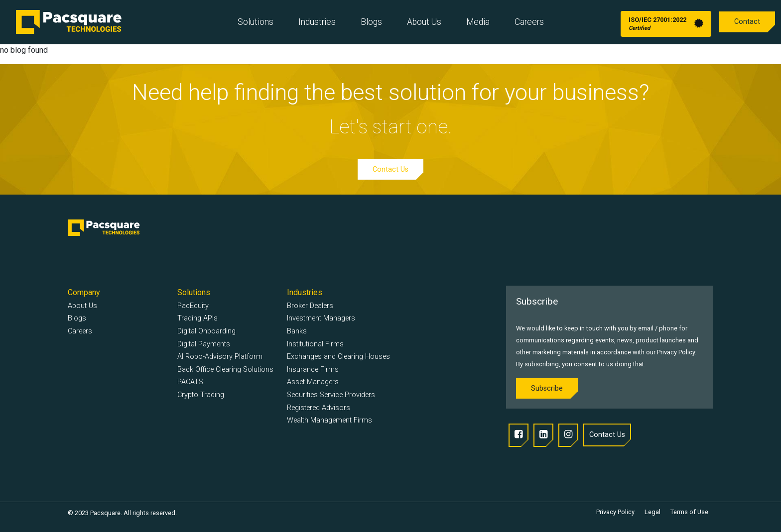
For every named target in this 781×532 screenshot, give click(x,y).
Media (478, 22)
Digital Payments (204, 344)
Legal (652, 512)
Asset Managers (313, 382)
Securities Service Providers (331, 395)
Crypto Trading (201, 395)
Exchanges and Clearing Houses (338, 357)
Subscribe (547, 388)
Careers (529, 22)
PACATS (190, 382)
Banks (297, 331)
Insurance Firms (313, 370)
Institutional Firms (315, 344)
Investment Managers (321, 318)
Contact (747, 22)
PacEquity (193, 306)
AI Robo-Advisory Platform (220, 357)
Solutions (256, 22)
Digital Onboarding (206, 331)
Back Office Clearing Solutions (225, 370)
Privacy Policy (615, 512)
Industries (317, 22)
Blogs (371, 22)
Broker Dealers (310, 306)
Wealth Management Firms (329, 420)
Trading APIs (197, 318)
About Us (424, 22)
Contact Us (390, 169)
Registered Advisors (319, 408)
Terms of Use (689, 512)
